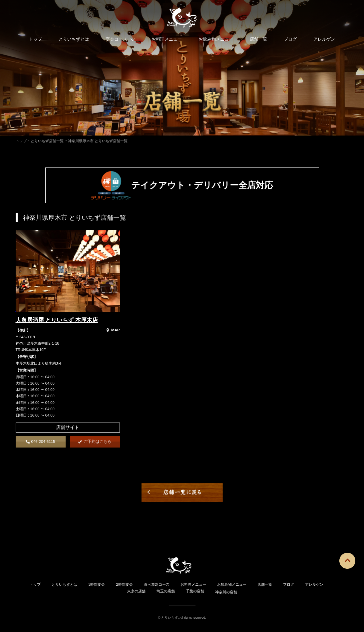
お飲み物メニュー (216, 41)
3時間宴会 (97, 585)
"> (18, 310)
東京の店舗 (136, 591)
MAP (113, 330)
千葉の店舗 (195, 591)
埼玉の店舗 (166, 591)
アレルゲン (324, 41)
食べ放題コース (157, 585)
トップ (35, 41)
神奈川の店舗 (226, 592)
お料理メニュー (167, 41)
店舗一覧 (258, 41)
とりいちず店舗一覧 (47, 141)
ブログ (290, 41)
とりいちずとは (74, 41)
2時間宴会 (125, 585)
